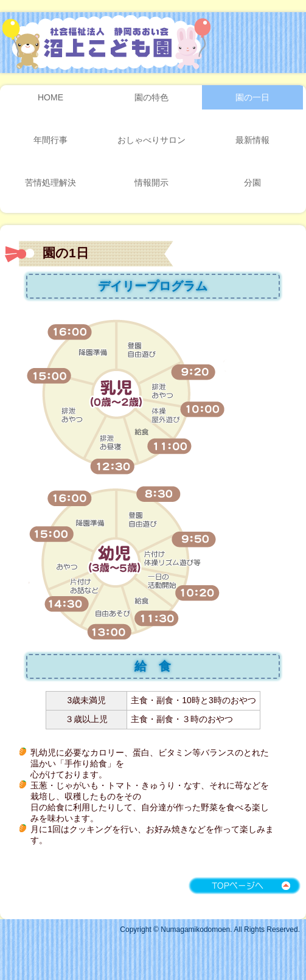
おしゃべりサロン (151, 140)
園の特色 (151, 97)
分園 (252, 182)
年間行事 (50, 140)
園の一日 (252, 97)
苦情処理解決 (50, 182)
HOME (50, 97)
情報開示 (151, 182)
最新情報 (252, 140)
